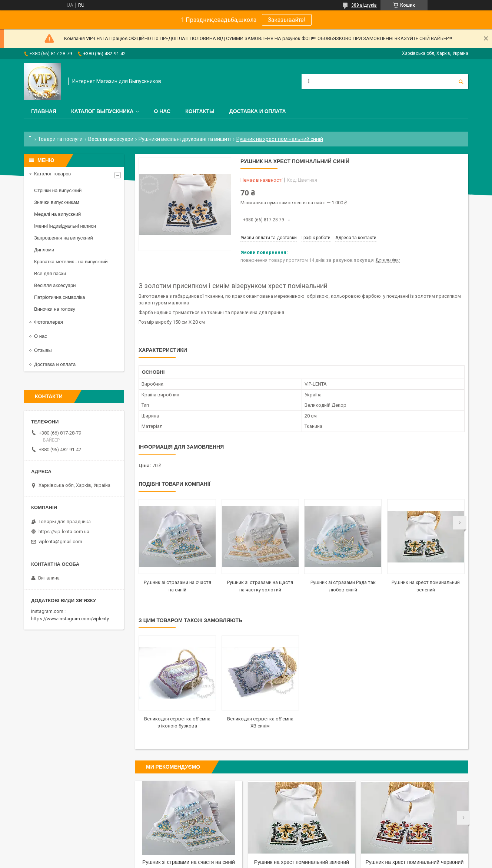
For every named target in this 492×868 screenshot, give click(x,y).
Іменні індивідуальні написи (65, 226)
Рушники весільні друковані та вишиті (185, 139)
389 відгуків (364, 5)
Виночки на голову (55, 309)
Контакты (200, 111)
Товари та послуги (60, 139)
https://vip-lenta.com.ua (64, 532)
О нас (162, 111)
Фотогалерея (49, 322)
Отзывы (43, 350)
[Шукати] (461, 82)
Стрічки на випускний (58, 190)
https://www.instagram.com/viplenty (70, 619)
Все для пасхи (50, 273)
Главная (44, 111)
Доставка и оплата (258, 111)
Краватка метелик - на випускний (71, 262)
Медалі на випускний (57, 214)
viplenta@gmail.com (60, 542)
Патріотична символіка (59, 297)
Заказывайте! (287, 20)
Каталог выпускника (102, 111)
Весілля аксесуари (111, 139)
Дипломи (44, 250)
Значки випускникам (57, 202)
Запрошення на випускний (64, 238)
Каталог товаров (52, 174)
